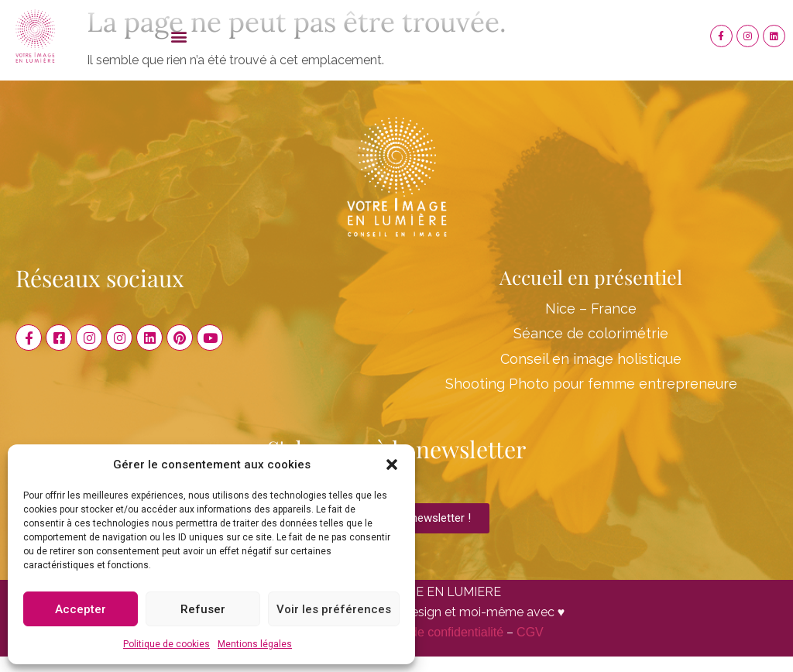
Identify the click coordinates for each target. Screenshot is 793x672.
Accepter (81, 609)
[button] (392, 465)
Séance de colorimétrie (591, 333)
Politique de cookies (166, 644)
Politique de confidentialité (431, 632)
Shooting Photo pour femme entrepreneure (591, 384)
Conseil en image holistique (591, 359)
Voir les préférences (334, 609)
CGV (530, 632)
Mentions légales (255, 644)
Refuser (203, 609)
